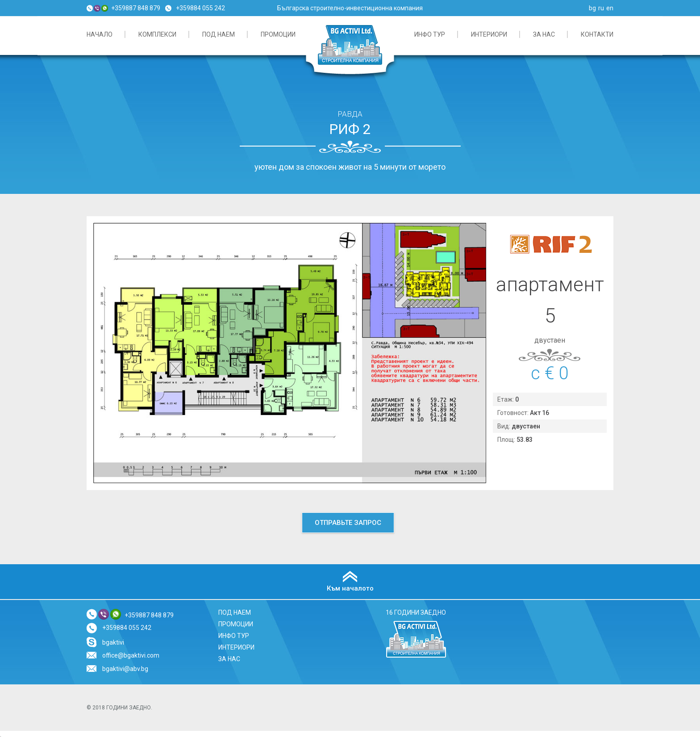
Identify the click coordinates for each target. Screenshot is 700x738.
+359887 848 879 (136, 8)
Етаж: (506, 399)
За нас (544, 34)
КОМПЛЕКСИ (157, 34)
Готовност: (514, 413)
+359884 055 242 (200, 8)
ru (601, 8)
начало (100, 34)
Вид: (504, 426)
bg (592, 8)
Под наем (219, 34)
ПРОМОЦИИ (278, 34)
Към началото (350, 588)
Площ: (507, 440)
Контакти (597, 34)
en (610, 8)
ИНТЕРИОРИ (489, 34)
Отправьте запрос (348, 523)
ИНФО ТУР (430, 34)
